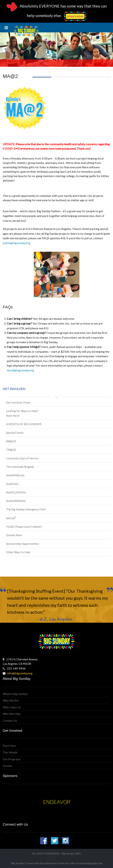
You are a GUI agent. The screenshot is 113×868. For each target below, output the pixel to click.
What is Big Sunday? (15, 694)
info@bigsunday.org (20, 673)
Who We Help (12, 714)
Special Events (15, 433)
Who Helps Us (12, 707)
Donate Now (14, 535)
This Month (10, 752)
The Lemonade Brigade (20, 467)
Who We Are (11, 700)
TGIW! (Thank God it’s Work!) (24, 527)
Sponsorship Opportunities (22, 544)
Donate (7, 766)
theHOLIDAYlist (16, 492)
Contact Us (10, 720)
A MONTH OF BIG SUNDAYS (24, 424)
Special (11, 518)
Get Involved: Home (18, 402)
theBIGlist (12, 484)
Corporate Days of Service (22, 458)
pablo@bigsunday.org (17, 243)
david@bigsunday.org (20, 370)
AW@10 (11, 441)
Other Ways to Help (18, 552)
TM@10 (11, 450)
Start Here (9, 746)
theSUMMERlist (16, 501)
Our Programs (12, 759)
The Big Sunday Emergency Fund (26, 509)
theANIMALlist (15, 475)
